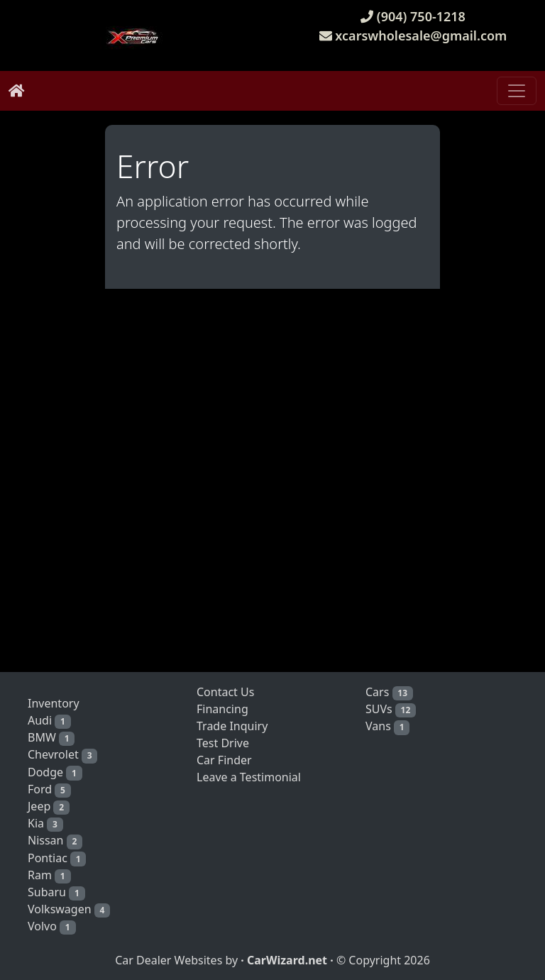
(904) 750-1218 (413, 16)
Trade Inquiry (232, 726)
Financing (222, 709)
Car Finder (224, 760)
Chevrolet (62, 755)
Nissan (55, 841)
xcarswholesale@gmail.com (413, 35)
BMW (51, 738)
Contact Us (225, 692)
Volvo (52, 926)
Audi (49, 721)
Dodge (55, 772)
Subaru (56, 892)
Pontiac (57, 858)
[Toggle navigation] (517, 91)
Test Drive (223, 743)
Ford (49, 789)
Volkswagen (69, 909)
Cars (389, 692)
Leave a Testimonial (249, 777)
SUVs (391, 709)
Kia (45, 824)
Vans (387, 726)
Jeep (49, 806)
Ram (49, 875)
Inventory (54, 703)
